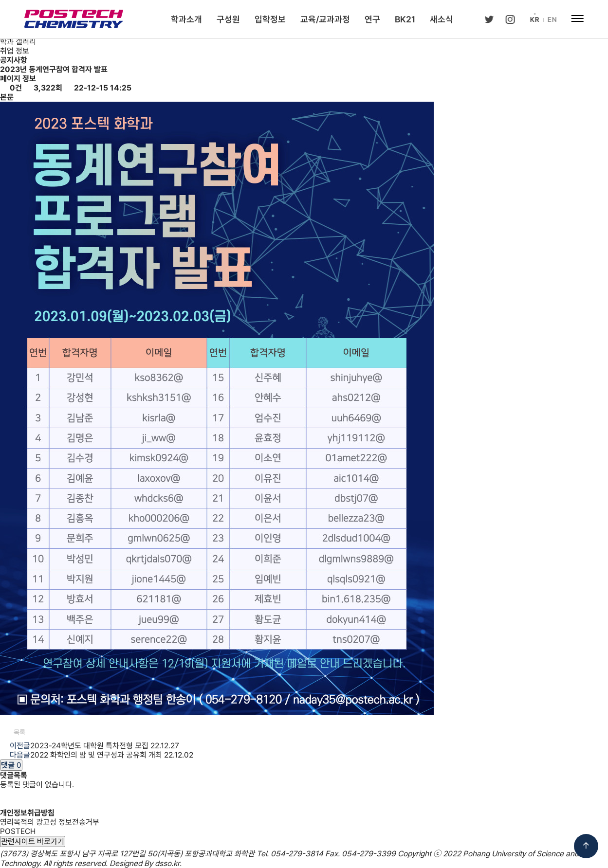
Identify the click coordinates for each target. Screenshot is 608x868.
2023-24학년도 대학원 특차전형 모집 (89, 746)
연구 (372, 19)
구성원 (228, 19)
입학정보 (270, 19)
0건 (11, 88)
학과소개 (186, 19)
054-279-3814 (297, 854)
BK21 (405, 19)
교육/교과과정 (325, 19)
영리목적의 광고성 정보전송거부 (50, 822)
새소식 (442, 19)
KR (534, 19)
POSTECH (18, 831)
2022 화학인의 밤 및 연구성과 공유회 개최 (96, 755)
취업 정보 (15, 51)
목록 (15, 732)
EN (551, 19)
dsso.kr (167, 863)
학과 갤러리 (18, 42)
